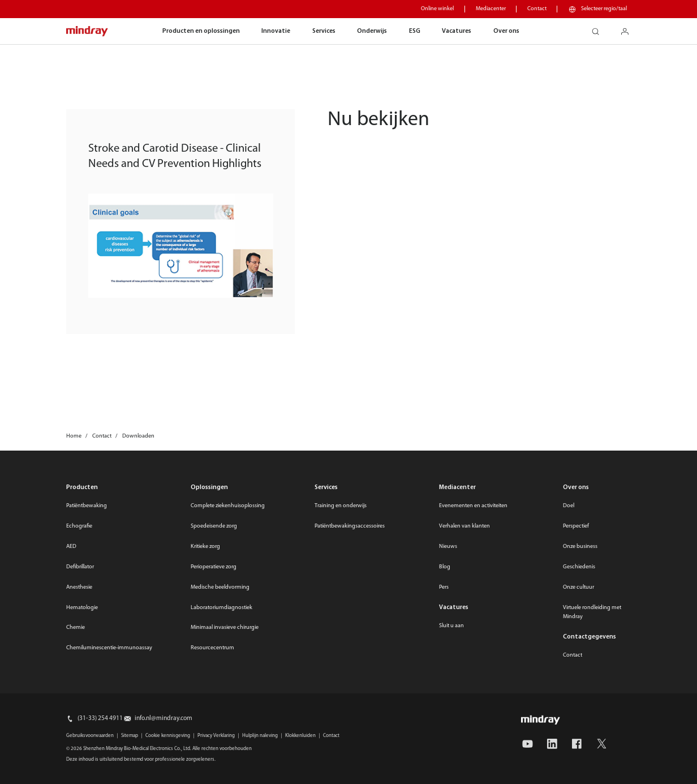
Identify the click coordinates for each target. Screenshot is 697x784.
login (629, 29)
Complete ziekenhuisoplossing (228, 506)
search (600, 29)
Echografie (79, 526)
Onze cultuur (578, 587)
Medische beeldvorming (220, 587)
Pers (444, 587)
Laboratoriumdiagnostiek (221, 608)
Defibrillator (80, 567)
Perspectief (576, 526)
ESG (415, 31)
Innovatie (276, 31)
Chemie (76, 627)
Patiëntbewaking (87, 506)
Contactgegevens (590, 637)
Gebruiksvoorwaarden (90, 736)
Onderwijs (372, 31)
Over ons (506, 31)
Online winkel (437, 9)
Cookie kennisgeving (168, 736)
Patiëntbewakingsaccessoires (350, 526)
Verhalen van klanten (464, 526)
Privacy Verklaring (216, 736)
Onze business (580, 547)
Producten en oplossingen (201, 31)
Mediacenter (491, 9)
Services (324, 31)
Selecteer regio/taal (604, 9)
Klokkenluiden (300, 736)
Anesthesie (79, 587)
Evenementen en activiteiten (473, 506)
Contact (537, 9)
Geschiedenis (579, 567)
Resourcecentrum (212, 648)
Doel (569, 506)
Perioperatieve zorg (214, 567)
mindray (87, 31)
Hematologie (82, 608)
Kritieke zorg (205, 547)
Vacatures (457, 31)
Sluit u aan (451, 626)
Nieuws (448, 547)
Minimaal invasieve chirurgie (225, 627)
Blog (445, 567)
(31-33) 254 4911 (100, 718)
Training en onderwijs (341, 506)
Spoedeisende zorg (214, 526)
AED (71, 547)
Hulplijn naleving (260, 736)
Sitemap (130, 736)
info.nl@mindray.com (164, 718)
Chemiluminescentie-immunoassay (109, 648)
